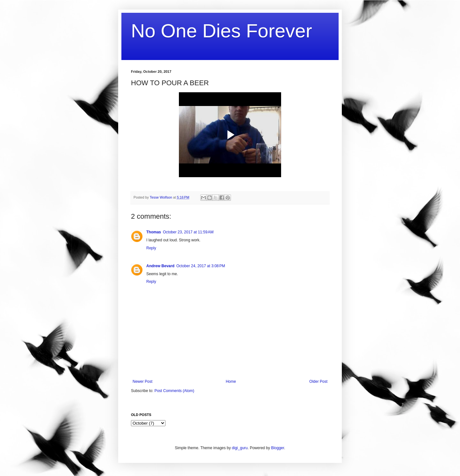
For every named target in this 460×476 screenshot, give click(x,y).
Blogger (278, 448)
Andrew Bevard (160, 266)
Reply (151, 248)
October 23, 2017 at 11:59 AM (188, 232)
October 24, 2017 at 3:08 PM (201, 266)
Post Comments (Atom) (174, 391)
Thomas (154, 232)
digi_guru (240, 448)
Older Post (318, 382)
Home (231, 382)
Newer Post (142, 382)
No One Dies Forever (222, 31)
